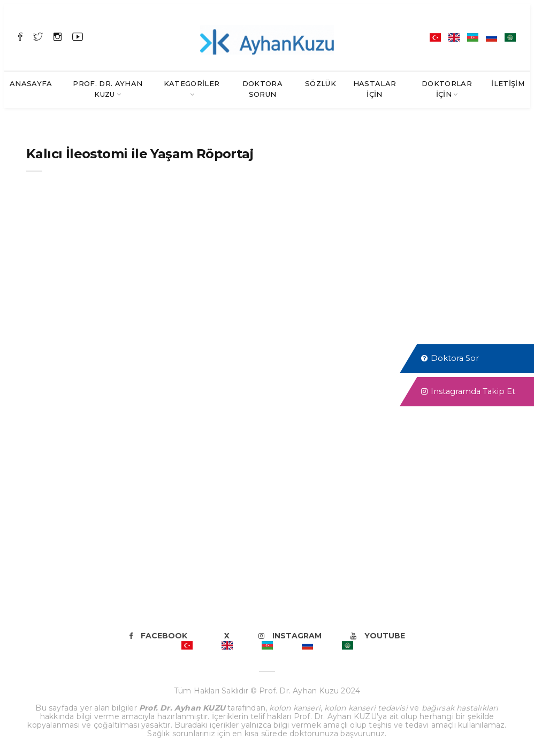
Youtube (378, 636)
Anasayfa (31, 83)
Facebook (158, 636)
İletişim (508, 83)
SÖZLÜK (321, 83)
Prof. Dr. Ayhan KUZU (108, 89)
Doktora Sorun (262, 89)
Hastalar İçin (375, 89)
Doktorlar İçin (447, 89)
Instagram (290, 636)
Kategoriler (192, 83)
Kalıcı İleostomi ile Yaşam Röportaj (140, 154)
